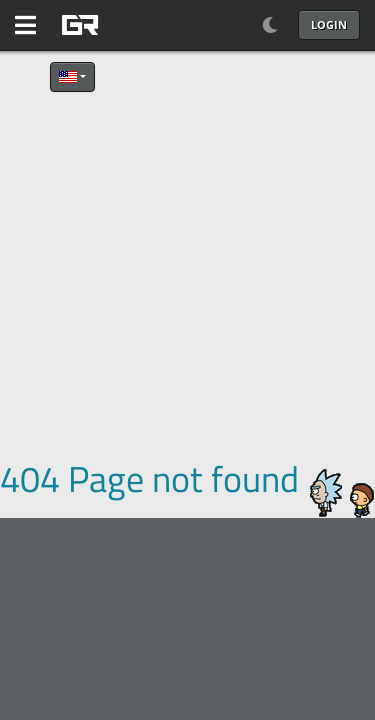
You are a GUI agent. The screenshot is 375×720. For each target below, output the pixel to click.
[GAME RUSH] (130, 25)
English (68, 77)
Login (329, 24)
